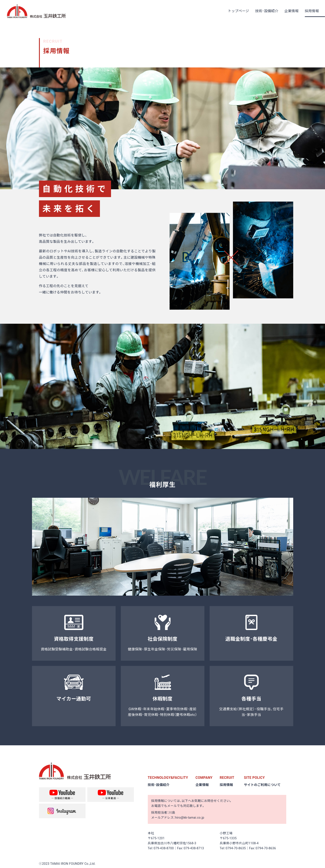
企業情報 (202, 785)
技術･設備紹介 (159, 785)
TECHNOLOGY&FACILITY (168, 778)
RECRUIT (227, 778)
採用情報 (226, 785)
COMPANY (204, 778)
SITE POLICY (255, 778)
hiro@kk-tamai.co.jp (190, 818)
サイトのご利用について (263, 785)
